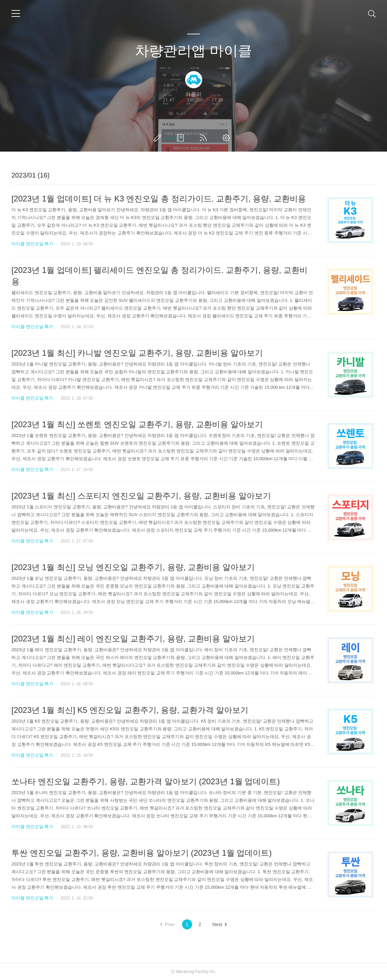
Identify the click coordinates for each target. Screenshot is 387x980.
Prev (167, 924)
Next (220, 924)
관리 (227, 138)
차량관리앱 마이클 (193, 51)
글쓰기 (159, 138)
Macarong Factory (192, 972)
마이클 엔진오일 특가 (32, 244)
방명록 (182, 138)
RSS (205, 138)
